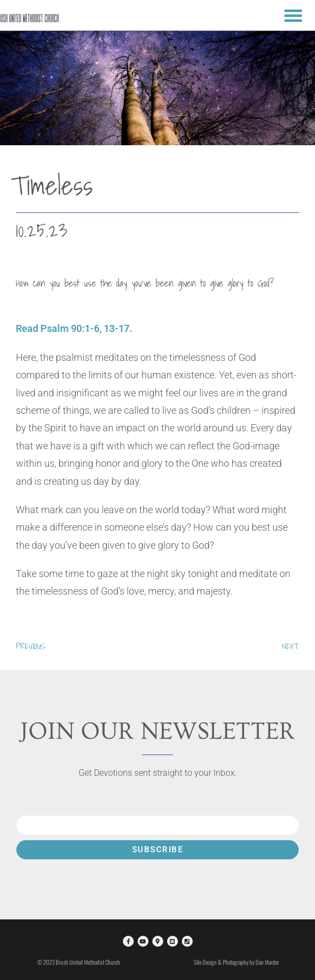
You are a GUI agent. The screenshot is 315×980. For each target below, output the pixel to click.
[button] (293, 15)
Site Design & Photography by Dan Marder (236, 962)
